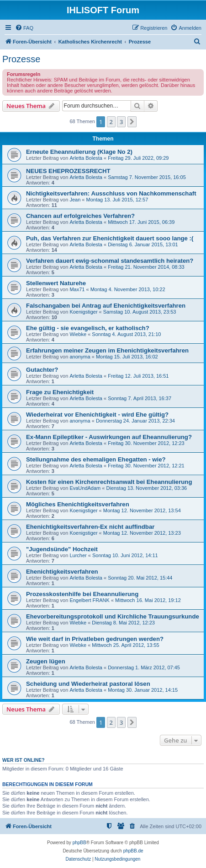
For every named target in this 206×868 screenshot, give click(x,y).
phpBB (79, 843)
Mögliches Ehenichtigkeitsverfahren (78, 504)
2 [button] (111, 122)
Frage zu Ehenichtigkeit (60, 392)
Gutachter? (42, 370)
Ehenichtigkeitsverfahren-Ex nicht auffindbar (90, 527)
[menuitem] (24, 28)
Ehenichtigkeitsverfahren (62, 572)
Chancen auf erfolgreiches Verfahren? (80, 216)
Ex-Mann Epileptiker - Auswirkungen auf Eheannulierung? (109, 437)
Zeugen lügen (46, 661)
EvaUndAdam (85, 488)
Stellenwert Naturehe (56, 283)
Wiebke (78, 334)
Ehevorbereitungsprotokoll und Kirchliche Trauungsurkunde (113, 616)
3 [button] (121, 122)
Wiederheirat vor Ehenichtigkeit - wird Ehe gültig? (97, 415)
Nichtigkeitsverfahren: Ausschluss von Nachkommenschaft (111, 193)
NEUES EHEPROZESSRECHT (68, 171)
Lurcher (78, 555)
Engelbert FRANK (89, 600)
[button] (132, 122)
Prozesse (21, 59)
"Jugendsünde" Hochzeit (62, 549)
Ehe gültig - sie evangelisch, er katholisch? (88, 328)
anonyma (80, 357)
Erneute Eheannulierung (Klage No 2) (79, 152)
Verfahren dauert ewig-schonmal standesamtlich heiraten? (110, 261)
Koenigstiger (83, 312)
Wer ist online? (24, 760)
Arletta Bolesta (86, 158)
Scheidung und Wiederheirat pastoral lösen (88, 684)
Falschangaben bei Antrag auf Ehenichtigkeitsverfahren (106, 306)
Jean (75, 200)
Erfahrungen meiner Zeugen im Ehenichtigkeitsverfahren (107, 350)
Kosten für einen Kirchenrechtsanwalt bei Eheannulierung (109, 482)
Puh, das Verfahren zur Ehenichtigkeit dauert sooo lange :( (110, 238)
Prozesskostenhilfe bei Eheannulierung (82, 594)
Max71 (77, 289)
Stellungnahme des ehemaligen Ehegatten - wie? (96, 459)
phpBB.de (133, 851)
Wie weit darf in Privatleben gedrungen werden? (95, 639)
